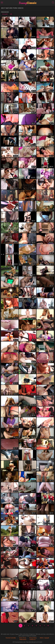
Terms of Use (23, 638)
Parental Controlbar (11, 638)
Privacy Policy (33, 638)
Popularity (5, 14)
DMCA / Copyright (44, 638)
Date (11, 14)
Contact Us (32, 640)
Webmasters (23, 640)
